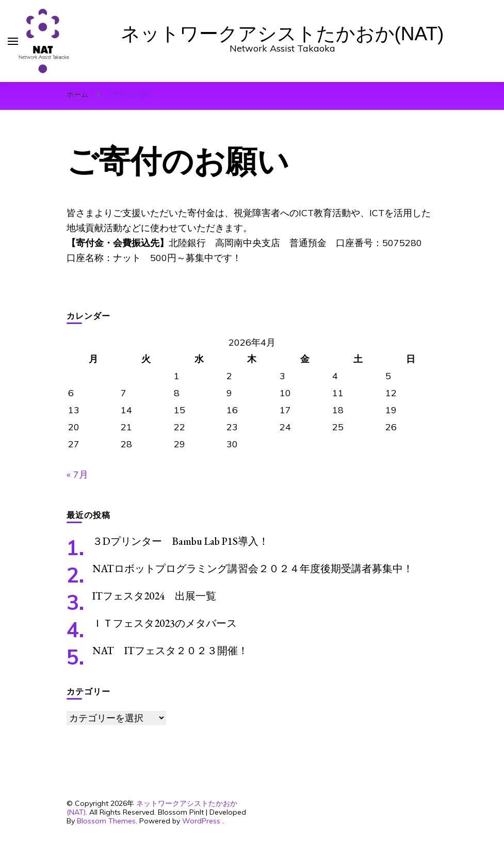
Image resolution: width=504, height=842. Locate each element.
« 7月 (77, 474)
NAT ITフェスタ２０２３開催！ (170, 651)
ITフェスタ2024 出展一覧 (154, 596)
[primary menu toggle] (13, 41)
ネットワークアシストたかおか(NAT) (282, 34)
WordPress (201, 821)
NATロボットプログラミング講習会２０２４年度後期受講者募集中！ (253, 569)
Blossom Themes (106, 821)
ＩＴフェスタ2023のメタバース (165, 623)
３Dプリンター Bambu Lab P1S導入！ (181, 541)
